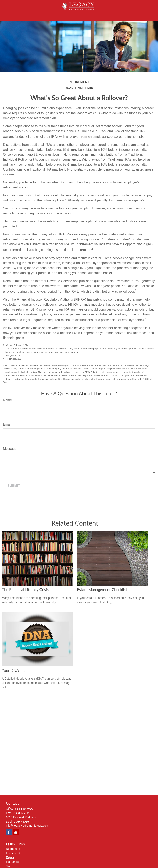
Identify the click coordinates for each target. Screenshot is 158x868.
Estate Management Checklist (102, 590)
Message (10, 449)
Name (8, 400)
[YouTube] (16, 832)
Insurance (12, 862)
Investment (13, 853)
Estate (10, 857)
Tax (8, 866)
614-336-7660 (24, 809)
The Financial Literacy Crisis (25, 590)
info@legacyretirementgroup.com (27, 826)
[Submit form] (14, 486)
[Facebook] (9, 832)
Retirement (13, 849)
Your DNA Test (14, 670)
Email (7, 424)
